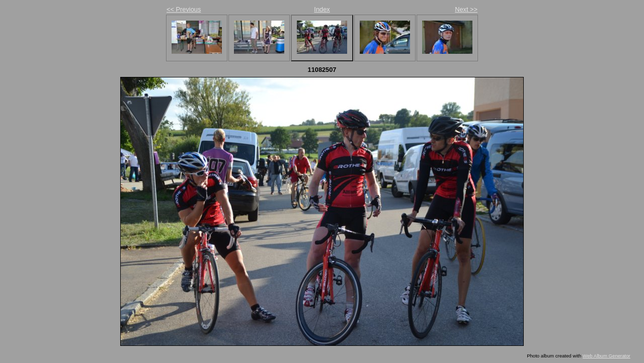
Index (322, 9)
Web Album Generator (607, 356)
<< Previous (184, 9)
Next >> (466, 9)
